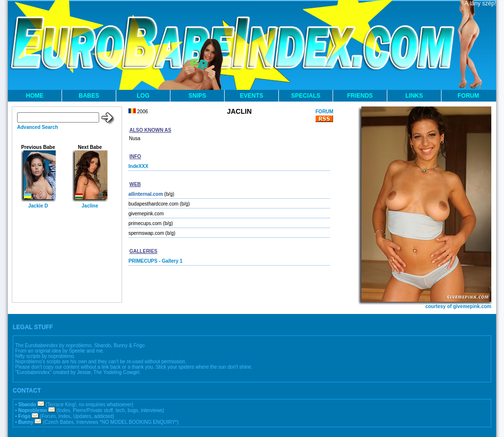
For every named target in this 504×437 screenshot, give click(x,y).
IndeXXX (138, 166)
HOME (35, 96)
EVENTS (252, 96)
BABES (89, 96)
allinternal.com (146, 194)
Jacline (90, 206)
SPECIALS (306, 96)
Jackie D (38, 206)
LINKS (414, 96)
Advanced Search (38, 127)
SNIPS (197, 96)
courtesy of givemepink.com (458, 306)
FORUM (468, 96)
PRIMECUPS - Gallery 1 (156, 261)
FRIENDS (360, 96)
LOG (143, 96)
